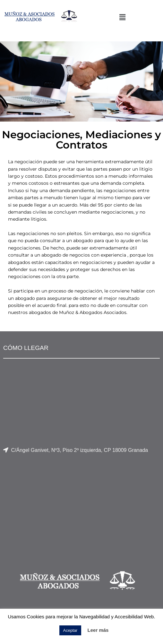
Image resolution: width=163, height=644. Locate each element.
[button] (122, 17)
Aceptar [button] (70, 630)
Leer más (98, 630)
